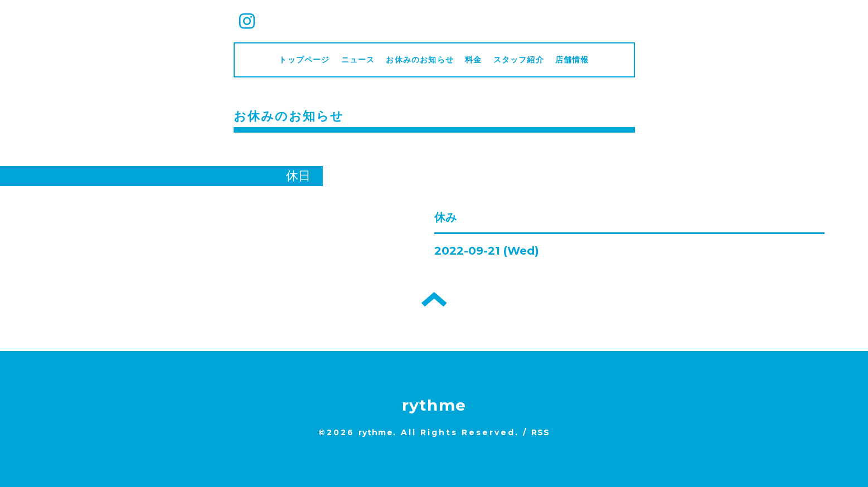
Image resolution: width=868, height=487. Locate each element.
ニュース (358, 60)
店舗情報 (572, 60)
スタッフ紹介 (519, 60)
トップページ (304, 60)
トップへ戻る (434, 299)
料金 (473, 60)
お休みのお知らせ (420, 60)
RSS (541, 432)
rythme (434, 405)
